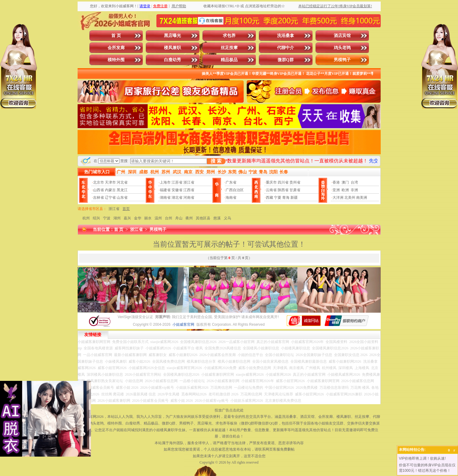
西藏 (269, 198)
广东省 (231, 182)
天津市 (110, 182)
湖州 (117, 218)
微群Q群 (286, 60)
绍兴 (96, 218)
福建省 (165, 190)
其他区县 (203, 218)
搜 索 (216, 161)
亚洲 (336, 190)
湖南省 (165, 198)
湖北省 (177, 198)
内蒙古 (110, 190)
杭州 (86, 218)
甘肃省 (295, 190)
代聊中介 (286, 48)
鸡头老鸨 (342, 48)
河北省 (122, 182)
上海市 (165, 182)
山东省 (122, 198)
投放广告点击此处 (229, 410)
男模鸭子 (342, 60)
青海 (286, 198)
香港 (336, 182)
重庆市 (271, 182)
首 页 (116, 36)
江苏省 (177, 182)
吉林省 (99, 198)
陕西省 (283, 190)
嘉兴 (127, 218)
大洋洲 (338, 198)
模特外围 (116, 60)
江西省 (189, 190)
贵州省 (295, 182)
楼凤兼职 (172, 48)
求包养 (229, 36)
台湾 (354, 182)
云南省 (271, 190)
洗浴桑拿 (286, 36)
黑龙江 (122, 190)
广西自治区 (235, 190)
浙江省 (189, 182)
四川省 (283, 182)
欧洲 (345, 190)
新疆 (294, 198)
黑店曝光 (172, 36)
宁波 (107, 218)
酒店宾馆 (342, 36)
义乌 (227, 218)
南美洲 (362, 198)
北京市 (99, 182)
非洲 (354, 190)
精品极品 (229, 60)
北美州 (350, 198)
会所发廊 (116, 48)
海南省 (231, 198)
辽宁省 (110, 198)
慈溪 (217, 218)
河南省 (189, 198)
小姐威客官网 (183, 325)
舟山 (179, 218)
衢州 (189, 218)
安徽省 (177, 190)
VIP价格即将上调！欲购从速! (422, 458)
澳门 (345, 182)
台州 (169, 218)
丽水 (148, 218)
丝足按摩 (229, 48)
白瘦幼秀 (172, 60)
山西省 (99, 190)
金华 (138, 218)
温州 (158, 218)
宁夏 (278, 198)
